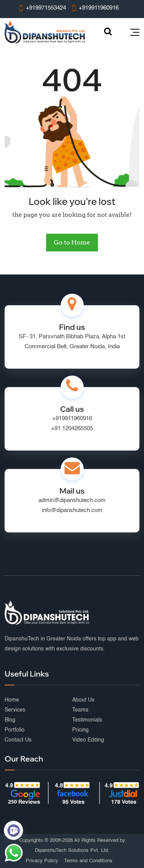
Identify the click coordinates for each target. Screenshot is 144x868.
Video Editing (88, 740)
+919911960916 (72, 418)
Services (15, 710)
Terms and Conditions (88, 861)
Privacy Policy (42, 861)
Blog (10, 720)
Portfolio (15, 730)
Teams (80, 710)
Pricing (80, 730)
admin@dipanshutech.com (72, 500)
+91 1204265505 (72, 428)
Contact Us (18, 740)
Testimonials (87, 720)
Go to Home (72, 242)
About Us (83, 700)
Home (12, 700)
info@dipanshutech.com (72, 510)
